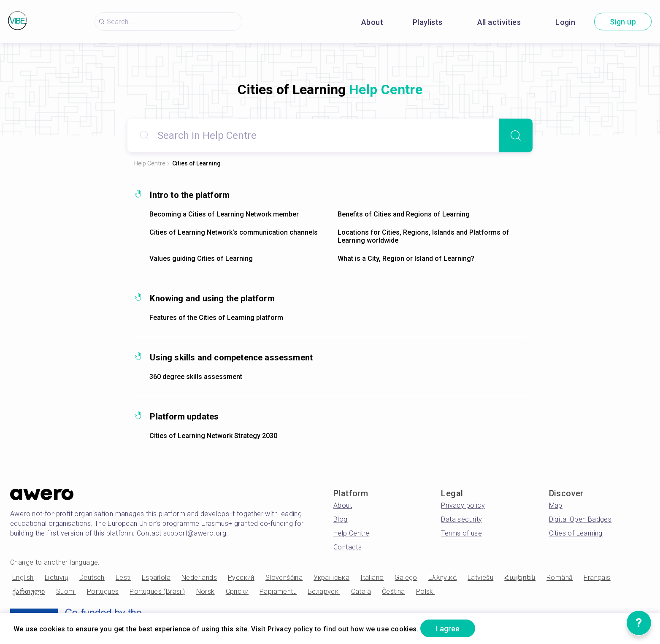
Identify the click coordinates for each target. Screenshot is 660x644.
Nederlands (199, 578)
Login (565, 22)
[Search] (516, 135)
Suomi (66, 591)
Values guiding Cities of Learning (201, 258)
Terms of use (461, 533)
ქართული (29, 591)
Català (361, 591)
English (23, 578)
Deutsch (92, 578)
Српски (237, 591)
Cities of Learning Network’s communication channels (234, 232)
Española (156, 578)
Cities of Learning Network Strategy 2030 (213, 436)
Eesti (123, 578)
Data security (461, 519)
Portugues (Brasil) (157, 591)
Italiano (372, 578)
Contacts (348, 547)
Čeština (394, 591)
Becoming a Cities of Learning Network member (224, 214)
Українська (331, 578)
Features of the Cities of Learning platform (216, 318)
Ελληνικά (442, 578)
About (372, 22)
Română (560, 578)
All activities (499, 22)
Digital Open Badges (580, 519)
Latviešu (480, 578)
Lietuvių (57, 578)
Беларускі (324, 591)
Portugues (103, 591)
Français (597, 578)
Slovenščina (284, 578)
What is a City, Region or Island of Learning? (406, 258)
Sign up (623, 22)
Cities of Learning (196, 163)
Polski (425, 591)
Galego (406, 578)
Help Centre (150, 163)
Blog (341, 519)
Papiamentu (278, 591)
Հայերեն (520, 578)
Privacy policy (463, 505)
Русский (241, 578)
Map (556, 505)
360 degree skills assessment (196, 377)
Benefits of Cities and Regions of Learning (404, 214)
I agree (448, 629)
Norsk (206, 591)
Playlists (428, 22)
